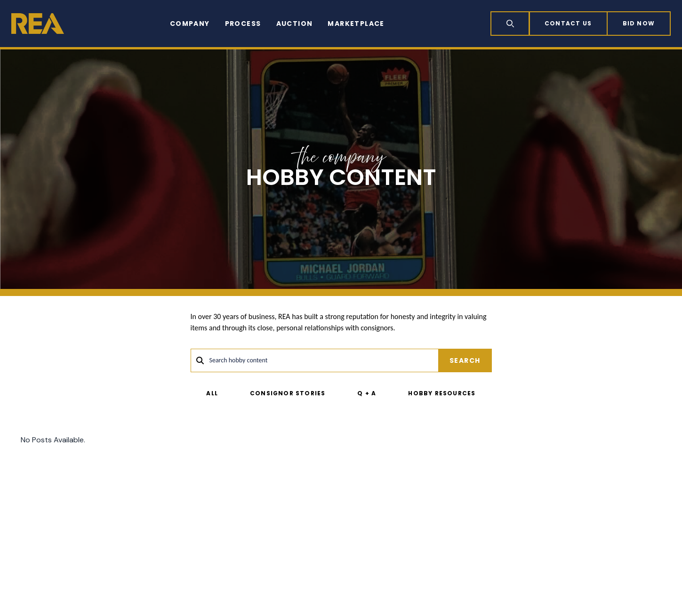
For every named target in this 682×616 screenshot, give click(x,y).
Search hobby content (239, 360)
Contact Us (568, 23)
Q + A (367, 393)
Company (190, 24)
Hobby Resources (442, 393)
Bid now (639, 23)
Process (243, 24)
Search (465, 360)
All (212, 393)
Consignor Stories (288, 393)
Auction (295, 24)
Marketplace (356, 24)
